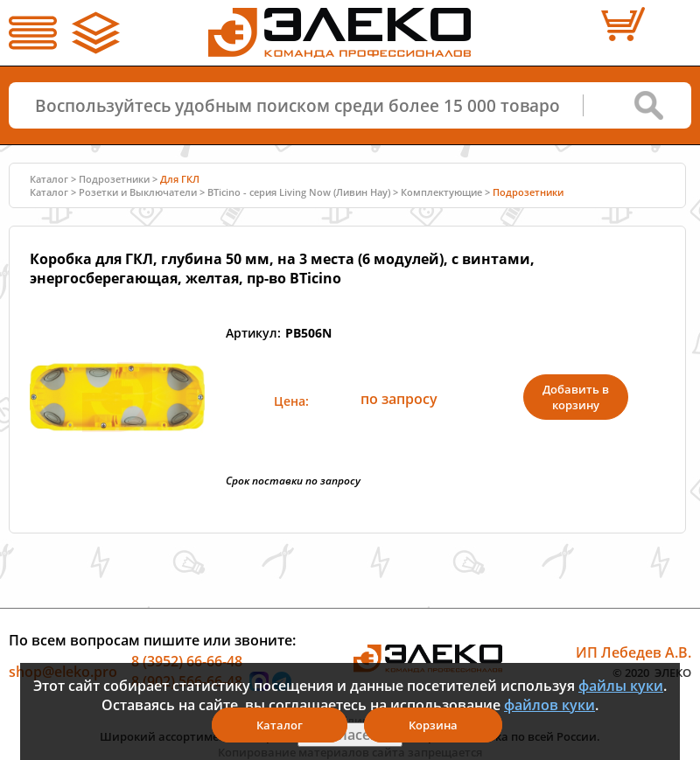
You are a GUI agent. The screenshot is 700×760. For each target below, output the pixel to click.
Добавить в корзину (576, 397)
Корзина (433, 725)
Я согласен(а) (350, 735)
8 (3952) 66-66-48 (187, 660)
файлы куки (621, 686)
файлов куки (549, 705)
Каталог (49, 179)
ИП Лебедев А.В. (633, 652)
